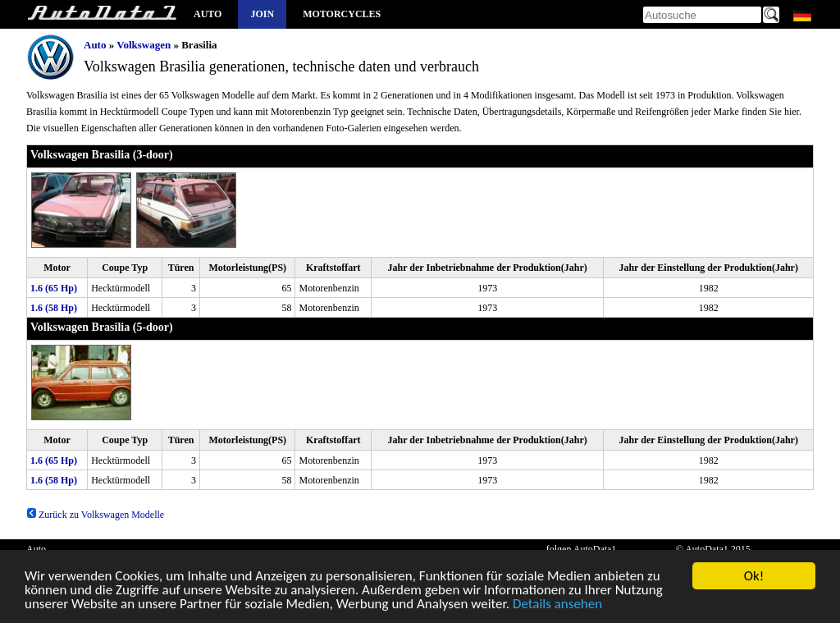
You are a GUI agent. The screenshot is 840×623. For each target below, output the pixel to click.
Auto (208, 14)
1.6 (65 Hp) (54, 288)
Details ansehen (557, 605)
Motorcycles (342, 14)
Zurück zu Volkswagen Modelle (95, 515)
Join (262, 14)
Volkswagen (144, 45)
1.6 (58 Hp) (54, 308)
